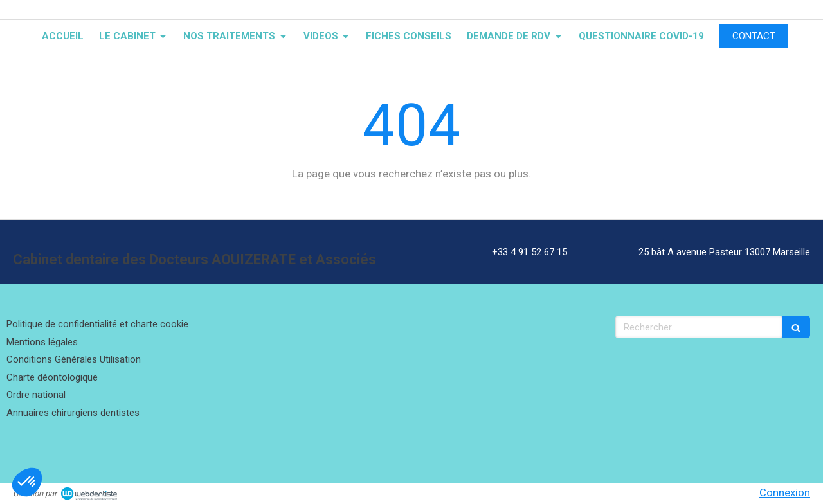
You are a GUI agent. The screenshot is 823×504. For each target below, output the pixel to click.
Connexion (785, 492)
